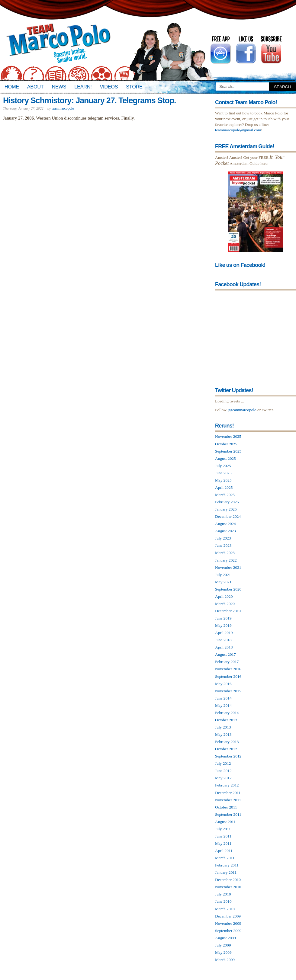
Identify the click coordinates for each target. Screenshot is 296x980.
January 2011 (226, 872)
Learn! (83, 87)
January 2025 (226, 509)
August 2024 (225, 524)
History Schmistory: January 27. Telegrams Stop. (89, 101)
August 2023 (225, 531)
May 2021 (223, 582)
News (59, 87)
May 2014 (223, 705)
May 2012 (223, 778)
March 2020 (225, 604)
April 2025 (224, 487)
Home (12, 87)
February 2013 (227, 742)
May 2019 (223, 625)
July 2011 (223, 829)
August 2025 (225, 458)
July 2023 (223, 538)
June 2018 (223, 640)
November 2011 (228, 800)
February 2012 (227, 785)
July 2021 (223, 575)
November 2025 (228, 436)
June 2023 (223, 545)
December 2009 (228, 916)
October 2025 (226, 444)
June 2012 (223, 771)
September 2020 (228, 589)
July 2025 (223, 466)
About (35, 87)
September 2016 (228, 676)
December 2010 (228, 880)
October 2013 (226, 720)
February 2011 (227, 865)
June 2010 (223, 901)
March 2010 (225, 909)
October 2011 (226, 807)
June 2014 (223, 698)
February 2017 (227, 662)
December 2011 (228, 793)
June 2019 (223, 618)
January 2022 (226, 560)
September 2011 (228, 814)
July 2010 (223, 894)
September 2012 (228, 756)
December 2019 (228, 611)
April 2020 (224, 596)
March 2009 (225, 960)
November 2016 (228, 669)
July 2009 (223, 945)
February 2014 (227, 713)
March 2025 (225, 495)
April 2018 (224, 647)
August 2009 (225, 938)
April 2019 (224, 633)
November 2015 (228, 691)
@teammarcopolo (242, 410)
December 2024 (228, 516)
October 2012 (226, 749)
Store (134, 87)
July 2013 (223, 727)
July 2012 (223, 763)
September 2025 (228, 451)
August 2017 (225, 654)
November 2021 (228, 567)
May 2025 (223, 480)
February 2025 (227, 502)
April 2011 (224, 851)
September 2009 (228, 931)
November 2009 (228, 923)
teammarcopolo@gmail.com (238, 130)
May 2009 (223, 952)
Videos (109, 87)
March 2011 (225, 858)
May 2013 (223, 734)
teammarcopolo (63, 108)
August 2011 (225, 822)
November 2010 (228, 887)
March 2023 (225, 553)
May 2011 (223, 843)
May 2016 (223, 684)
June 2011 (223, 836)
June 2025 (223, 473)
